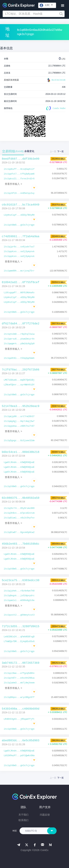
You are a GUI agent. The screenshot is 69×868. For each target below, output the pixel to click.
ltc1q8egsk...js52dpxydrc (19, 596)
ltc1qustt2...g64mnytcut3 (19, 615)
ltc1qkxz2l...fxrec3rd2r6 (19, 179)
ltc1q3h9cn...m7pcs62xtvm (19, 513)
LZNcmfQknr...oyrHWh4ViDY (19, 385)
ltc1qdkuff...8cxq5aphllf (19, 169)
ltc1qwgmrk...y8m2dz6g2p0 (19, 344)
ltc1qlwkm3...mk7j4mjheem (19, 683)
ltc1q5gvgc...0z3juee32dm (19, 441)
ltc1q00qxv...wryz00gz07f (19, 697)
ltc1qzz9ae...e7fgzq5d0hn (19, 673)
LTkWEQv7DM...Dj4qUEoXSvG (19, 642)
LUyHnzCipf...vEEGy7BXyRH (19, 215)
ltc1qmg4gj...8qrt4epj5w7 (19, 421)
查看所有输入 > (13, 184)
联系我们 (23, 820)
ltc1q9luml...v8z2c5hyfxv (19, 518)
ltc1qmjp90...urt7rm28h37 (19, 417)
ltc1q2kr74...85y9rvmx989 (19, 508)
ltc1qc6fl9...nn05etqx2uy (19, 193)
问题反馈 (45, 815)
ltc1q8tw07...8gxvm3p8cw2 (19, 532)
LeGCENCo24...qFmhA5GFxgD (19, 637)
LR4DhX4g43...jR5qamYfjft (19, 719)
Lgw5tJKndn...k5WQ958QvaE (19, 462)
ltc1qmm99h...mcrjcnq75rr (19, 271)
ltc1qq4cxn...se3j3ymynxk (19, 252)
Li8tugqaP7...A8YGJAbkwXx (19, 293)
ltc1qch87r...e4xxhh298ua (19, 678)
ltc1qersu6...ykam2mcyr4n (19, 339)
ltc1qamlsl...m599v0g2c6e (19, 600)
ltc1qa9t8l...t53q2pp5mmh (19, 358)
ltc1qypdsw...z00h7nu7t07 (19, 426)
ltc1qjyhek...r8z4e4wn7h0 (19, 591)
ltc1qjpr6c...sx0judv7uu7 (19, 247)
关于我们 (23, 815)
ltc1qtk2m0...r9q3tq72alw (19, 334)
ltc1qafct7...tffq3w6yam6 (19, 174)
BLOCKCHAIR (56, 80)
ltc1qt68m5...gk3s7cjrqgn (19, 225)
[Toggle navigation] (63, 6)
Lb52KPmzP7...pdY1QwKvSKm (19, 756)
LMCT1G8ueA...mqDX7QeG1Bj (19, 380)
